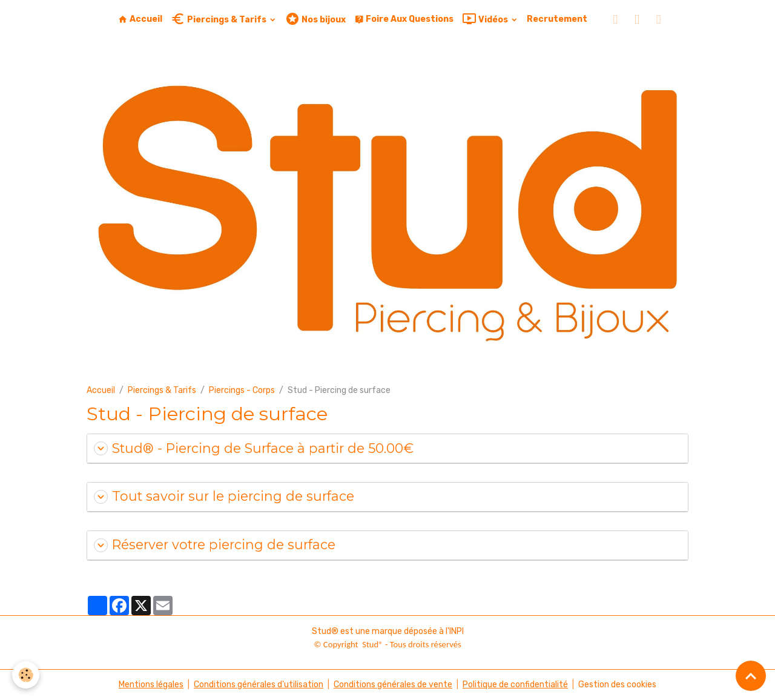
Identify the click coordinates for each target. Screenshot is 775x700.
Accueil (140, 19)
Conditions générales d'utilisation (259, 685)
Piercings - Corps (242, 390)
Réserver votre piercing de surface (215, 545)
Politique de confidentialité (515, 685)
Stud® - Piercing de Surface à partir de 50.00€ (254, 448)
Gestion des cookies (617, 685)
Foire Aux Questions (404, 19)
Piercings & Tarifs (219, 19)
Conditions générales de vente (393, 685)
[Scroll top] (751, 676)
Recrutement (557, 19)
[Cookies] (26, 675)
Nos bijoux (315, 19)
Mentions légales (151, 685)
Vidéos (486, 19)
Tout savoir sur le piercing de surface (224, 496)
